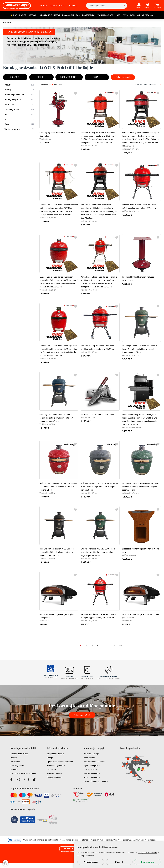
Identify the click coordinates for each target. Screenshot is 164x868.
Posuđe (23, 15)
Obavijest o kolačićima (148, 853)
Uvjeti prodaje (90, 763)
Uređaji (32, 15)
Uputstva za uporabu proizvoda (61, 766)
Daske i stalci (89, 15)
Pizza (125, 15)
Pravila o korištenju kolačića (96, 786)
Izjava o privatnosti (92, 782)
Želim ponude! (80, 720)
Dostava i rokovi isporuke (95, 766)
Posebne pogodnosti (56, 770)
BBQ (118, 15)
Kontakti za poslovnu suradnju (24, 778)
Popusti (44, 6)
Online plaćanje (91, 774)
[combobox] (148, 84)
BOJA (96, 77)
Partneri (14, 763)
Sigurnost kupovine (92, 770)
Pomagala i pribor (71, 15)
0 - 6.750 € (14, 77)
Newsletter (52, 774)
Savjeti (63, 6)
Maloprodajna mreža (20, 759)
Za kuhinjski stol (106, 15)
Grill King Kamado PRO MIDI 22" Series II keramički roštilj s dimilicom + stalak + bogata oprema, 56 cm (58, 558)
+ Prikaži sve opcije (123, 77)
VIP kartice (15, 766)
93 (115, 651)
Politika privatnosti (92, 778)
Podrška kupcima (55, 778)
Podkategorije (68, 77)
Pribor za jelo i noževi (49, 15)
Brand (40, 77)
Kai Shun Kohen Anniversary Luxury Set (99, 421)
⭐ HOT (14, 15)
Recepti (53, 6)
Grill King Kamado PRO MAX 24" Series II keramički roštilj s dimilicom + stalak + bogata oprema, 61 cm (140, 352)
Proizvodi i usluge (92, 759)
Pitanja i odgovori (55, 782)
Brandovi (15, 774)
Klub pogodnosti (18, 770)
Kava (132, 15)
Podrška (73, 6)
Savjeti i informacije (56, 759)
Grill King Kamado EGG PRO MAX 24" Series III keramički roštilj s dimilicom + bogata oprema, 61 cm (57, 493)
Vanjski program (145, 15)
